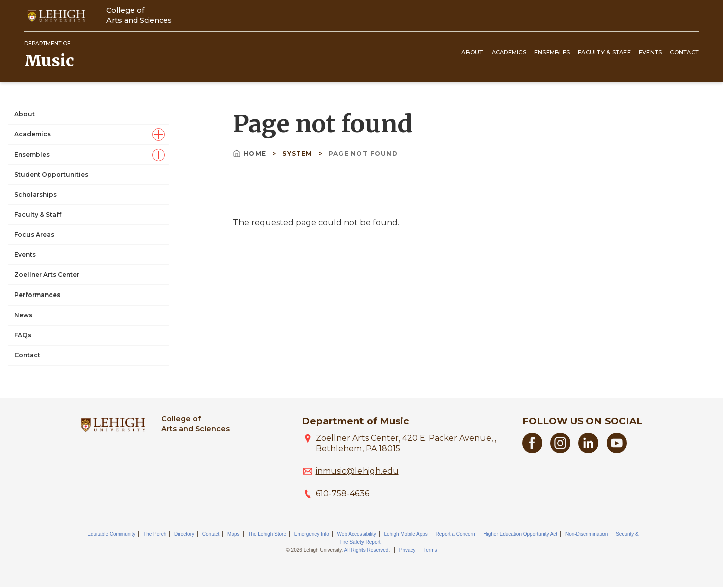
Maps (233, 534)
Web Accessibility (357, 534)
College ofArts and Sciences (139, 15)
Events (650, 52)
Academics (509, 52)
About (472, 52)
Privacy (407, 550)
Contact (684, 52)
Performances (37, 295)
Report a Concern (456, 534)
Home (251, 153)
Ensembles (552, 52)
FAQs (23, 335)
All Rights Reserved (367, 550)
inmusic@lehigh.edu (357, 471)
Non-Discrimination (586, 534)
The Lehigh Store (267, 534)
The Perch (155, 534)
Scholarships (35, 194)
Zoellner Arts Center (47, 275)
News (23, 315)
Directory (184, 534)
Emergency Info (312, 534)
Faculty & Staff (604, 52)
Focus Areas (34, 235)
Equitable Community (111, 534)
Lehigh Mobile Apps (405, 534)
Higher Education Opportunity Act (520, 534)
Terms (430, 550)
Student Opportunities (51, 174)
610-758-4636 (342, 493)
